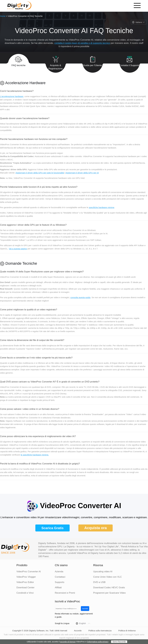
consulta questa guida (80, 297)
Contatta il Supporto (129, 60)
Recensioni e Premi (65, 593)
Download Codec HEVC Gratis (109, 588)
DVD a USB (99, 582)
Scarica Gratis (52, 528)
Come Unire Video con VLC (108, 577)
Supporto (60, 582)
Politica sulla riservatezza (100, 631)
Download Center (25, 588)
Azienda (59, 572)
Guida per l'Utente (93, 60)
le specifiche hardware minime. (35, 455)
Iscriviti (85, 609)
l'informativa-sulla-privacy (98, 642)
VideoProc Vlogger (26, 577)
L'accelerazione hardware (12, 96)
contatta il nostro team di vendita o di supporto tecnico (82, 43)
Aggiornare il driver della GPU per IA (82, 173)
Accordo (78, 631)
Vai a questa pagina (18, 249)
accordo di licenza (68, 642)
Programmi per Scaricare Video (109, 593)
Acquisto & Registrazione (55, 62)
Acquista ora (96, 528)
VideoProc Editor (25, 582)
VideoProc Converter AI (29, 572)
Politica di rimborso (127, 631)
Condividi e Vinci (25, 593)
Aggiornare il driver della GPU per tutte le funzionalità (40, 173)
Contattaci (60, 577)
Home (3, 16)
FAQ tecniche (18, 60)
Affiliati (58, 588)
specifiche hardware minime (102, 207)
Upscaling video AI (103, 572)
